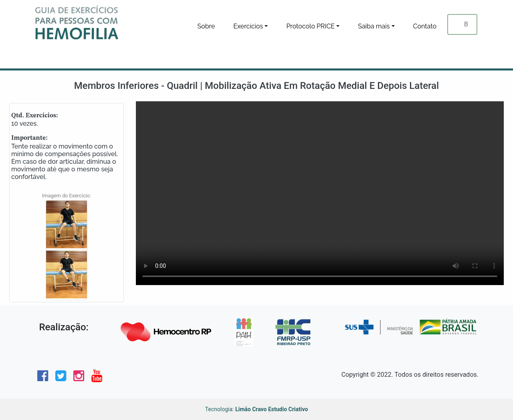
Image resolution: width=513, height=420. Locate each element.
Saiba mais (374, 26)
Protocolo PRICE (310, 26)
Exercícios (248, 26)
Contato (425, 26)
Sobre (206, 26)
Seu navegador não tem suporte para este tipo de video (320, 193)
